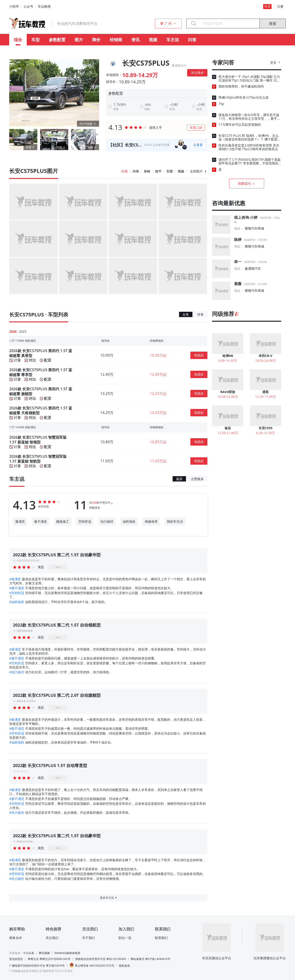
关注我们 (52, 938)
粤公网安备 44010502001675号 (92, 965)
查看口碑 (196, 127)
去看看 (198, 145)
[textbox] (229, 23)
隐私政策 (124, 966)
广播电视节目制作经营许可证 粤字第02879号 (37, 966)
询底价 (199, 355)
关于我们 (88, 938)
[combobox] (229, 23)
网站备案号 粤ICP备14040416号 (150, 959)
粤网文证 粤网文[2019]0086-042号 (49, 959)
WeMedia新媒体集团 (67, 953)
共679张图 (88, 124)
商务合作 (16, 938)
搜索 (273, 23)
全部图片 (196, 171)
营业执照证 (16, 959)
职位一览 (125, 938)
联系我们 (161, 938)
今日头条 (29, 953)
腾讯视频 (44, 953)
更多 (276, 62)
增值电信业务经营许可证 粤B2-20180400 (100, 959)
